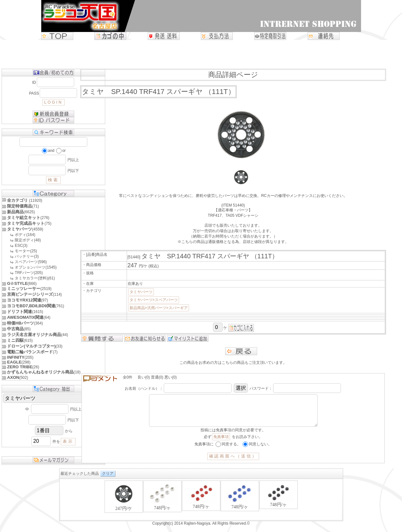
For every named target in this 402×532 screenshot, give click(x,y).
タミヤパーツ (141, 292)
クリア (108, 480)
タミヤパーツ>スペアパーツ (154, 300)
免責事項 (221, 443)
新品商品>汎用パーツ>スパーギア (159, 308)
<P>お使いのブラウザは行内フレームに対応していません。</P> (201, 506)
